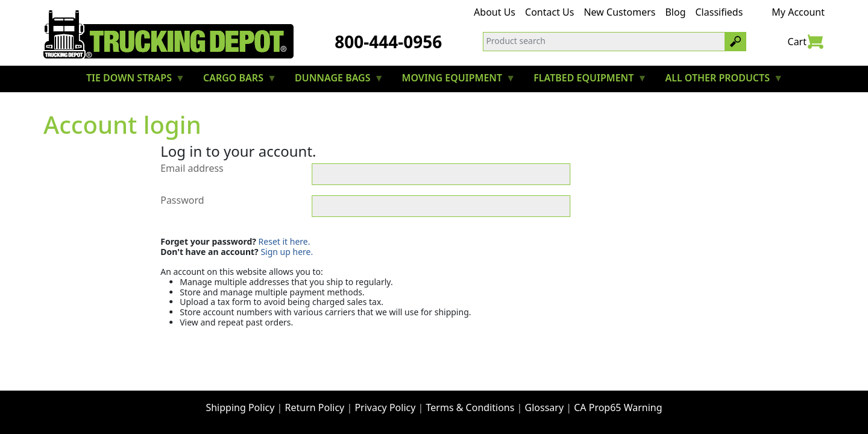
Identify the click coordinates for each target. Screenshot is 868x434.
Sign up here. (287, 252)
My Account (798, 12)
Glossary (545, 407)
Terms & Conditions (470, 407)
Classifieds (719, 12)
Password (182, 201)
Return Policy (315, 407)
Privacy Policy (385, 407)
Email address (192, 169)
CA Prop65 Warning (618, 407)
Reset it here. (285, 241)
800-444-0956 (388, 42)
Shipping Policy (240, 407)
